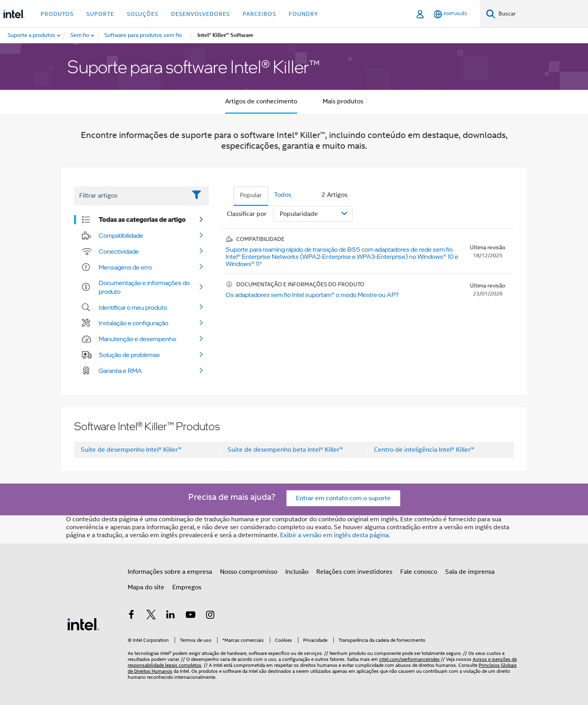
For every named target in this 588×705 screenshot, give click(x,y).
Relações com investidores (354, 572)
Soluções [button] (143, 14)
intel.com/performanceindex (409, 659)
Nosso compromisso (249, 572)
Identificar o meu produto (133, 307)
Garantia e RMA (120, 371)
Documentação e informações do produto (144, 287)
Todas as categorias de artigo (142, 219)
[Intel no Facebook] (131, 616)
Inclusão (297, 572)
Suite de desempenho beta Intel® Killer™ (285, 450)
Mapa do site (146, 587)
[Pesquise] (491, 14)
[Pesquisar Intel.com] (542, 14)
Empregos (187, 587)
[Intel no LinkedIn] (171, 616)
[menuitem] (80, 35)
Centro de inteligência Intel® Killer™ (424, 450)
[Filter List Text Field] (130, 196)
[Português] (450, 14)
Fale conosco (419, 572)
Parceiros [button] (259, 14)
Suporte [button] (100, 14)
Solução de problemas (129, 355)
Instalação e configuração (133, 323)
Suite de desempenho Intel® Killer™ (131, 450)
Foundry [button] (304, 14)
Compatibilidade (121, 235)
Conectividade (119, 251)
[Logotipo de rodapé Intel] (83, 624)
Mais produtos (343, 101)
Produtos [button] (57, 14)
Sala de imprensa (470, 572)
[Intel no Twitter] (151, 616)
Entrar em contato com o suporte (343, 498)
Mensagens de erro (125, 267)
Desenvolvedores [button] (201, 14)
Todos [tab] (283, 195)
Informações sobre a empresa (170, 572)
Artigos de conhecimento (261, 101)
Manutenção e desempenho (137, 339)
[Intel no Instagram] (210, 616)
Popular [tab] (251, 195)
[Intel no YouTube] (191, 616)
